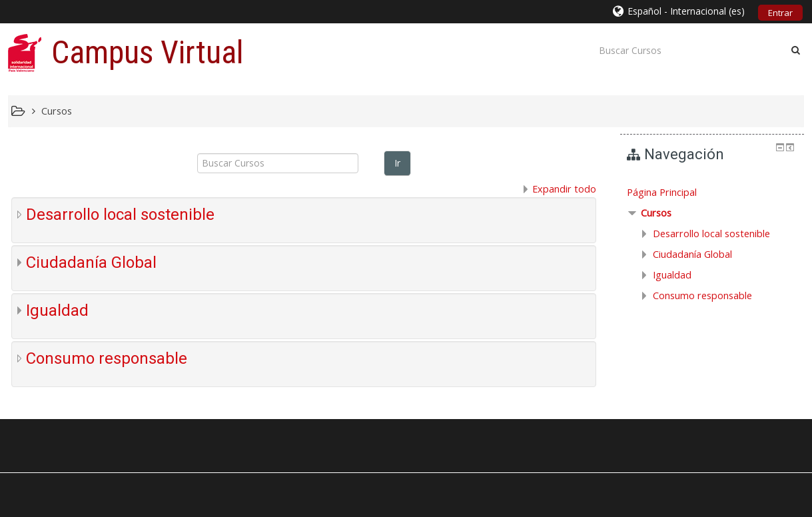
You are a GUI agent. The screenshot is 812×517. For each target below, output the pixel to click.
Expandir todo (564, 189)
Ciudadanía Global (91, 262)
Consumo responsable (107, 358)
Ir (397, 163)
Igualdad (57, 310)
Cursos (656, 213)
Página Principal (662, 192)
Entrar (780, 13)
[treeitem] (712, 193)
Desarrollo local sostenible (120, 215)
